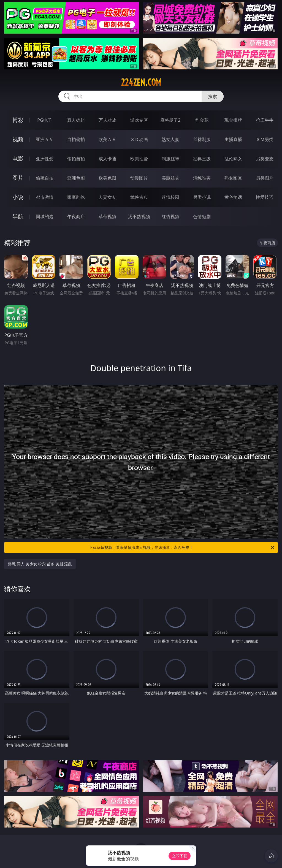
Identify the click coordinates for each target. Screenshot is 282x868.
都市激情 (45, 197)
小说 (18, 197)
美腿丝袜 (170, 178)
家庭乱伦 (76, 197)
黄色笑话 (233, 197)
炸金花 (202, 120)
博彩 (18, 120)
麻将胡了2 (170, 120)
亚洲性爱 (45, 159)
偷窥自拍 (45, 178)
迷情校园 (170, 197)
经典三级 (202, 159)
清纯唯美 (202, 178)
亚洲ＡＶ (45, 139)
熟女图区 (233, 178)
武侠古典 (139, 197)
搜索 (213, 96)
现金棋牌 (233, 120)
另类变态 (265, 159)
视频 (18, 139)
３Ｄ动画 (139, 139)
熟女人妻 (170, 139)
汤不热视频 (139, 216)
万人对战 (107, 120)
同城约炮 (45, 216)
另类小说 (202, 197)
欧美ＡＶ (107, 139)
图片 (18, 178)
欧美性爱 (139, 159)
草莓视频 (107, 216)
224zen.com (141, 82)
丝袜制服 (202, 139)
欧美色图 (107, 178)
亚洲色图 (76, 178)
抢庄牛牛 (265, 120)
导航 (18, 216)
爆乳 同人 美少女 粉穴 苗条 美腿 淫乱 (40, 564)
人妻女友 (107, 197)
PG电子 (44, 120)
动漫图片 (139, 178)
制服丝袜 (170, 159)
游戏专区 (139, 120)
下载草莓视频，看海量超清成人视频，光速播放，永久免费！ (182, 547)
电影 (18, 158)
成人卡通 (107, 159)
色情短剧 (202, 216)
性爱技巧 (265, 197)
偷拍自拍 (76, 159)
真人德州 (76, 120)
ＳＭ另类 (265, 139)
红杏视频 (170, 216)
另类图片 (265, 178)
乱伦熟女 (233, 159)
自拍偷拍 (76, 139)
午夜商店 (76, 216)
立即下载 (180, 856)
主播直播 (233, 139)
